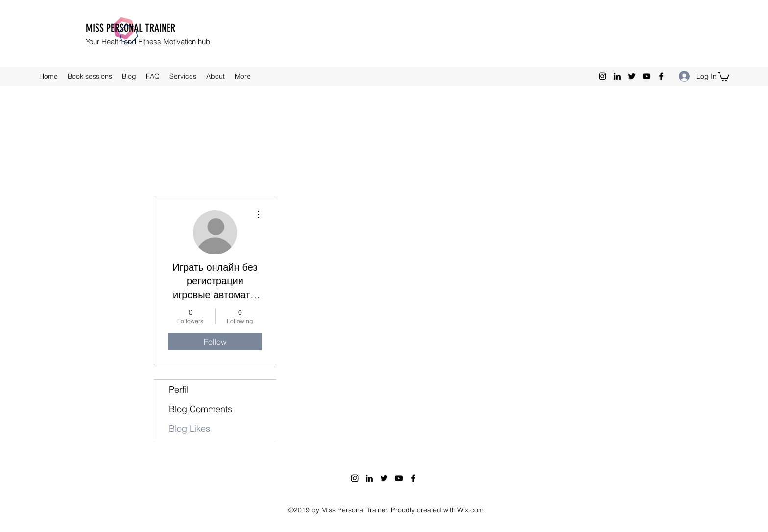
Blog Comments (201, 409)
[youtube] (647, 76)
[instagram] (602, 76)
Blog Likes (190, 428)
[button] (723, 76)
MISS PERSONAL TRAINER (131, 28)
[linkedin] (617, 76)
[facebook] (661, 76)
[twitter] (632, 76)
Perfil (179, 389)
